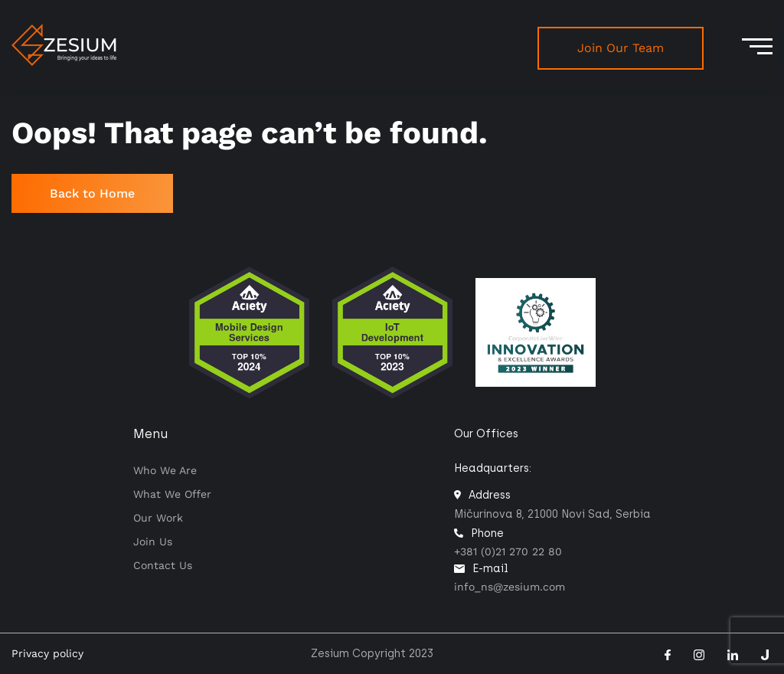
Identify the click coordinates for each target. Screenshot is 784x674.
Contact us (163, 565)
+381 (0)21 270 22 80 (508, 551)
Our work (158, 518)
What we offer (172, 494)
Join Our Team (621, 48)
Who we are (165, 470)
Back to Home (92, 193)
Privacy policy (47, 653)
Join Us (153, 541)
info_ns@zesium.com (510, 587)
